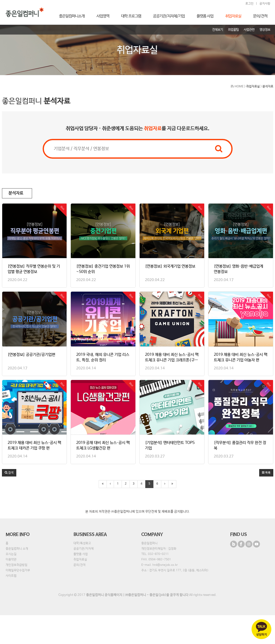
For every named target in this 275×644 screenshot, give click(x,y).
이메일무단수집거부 (18, 570)
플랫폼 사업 (81, 554)
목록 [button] (266, 473)
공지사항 (265, 4)
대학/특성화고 (82, 543)
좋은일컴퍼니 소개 (17, 549)
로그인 (249, 4)
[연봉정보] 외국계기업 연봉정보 (170, 266)
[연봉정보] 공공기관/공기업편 (31, 355)
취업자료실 (80, 560)
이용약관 (11, 560)
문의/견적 (80, 565)
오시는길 (11, 554)
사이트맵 (11, 576)
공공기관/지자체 (84, 549)
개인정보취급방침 (17, 565)
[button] (9, 473)
